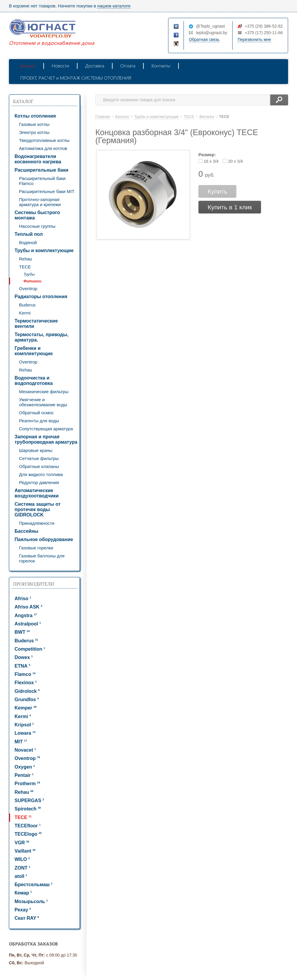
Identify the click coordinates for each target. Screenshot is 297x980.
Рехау (23, 910)
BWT (22, 632)
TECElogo (28, 834)
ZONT (22, 868)
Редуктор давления (39, 482)
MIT (21, 742)
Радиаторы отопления (41, 297)
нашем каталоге (114, 6)
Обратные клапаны (39, 466)
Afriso (23, 599)
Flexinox (26, 683)
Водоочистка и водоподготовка (34, 381)
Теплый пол (29, 234)
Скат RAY (27, 918)
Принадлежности (37, 523)
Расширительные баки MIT (47, 191)
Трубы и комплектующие (44, 250)
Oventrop (28, 289)
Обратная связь (204, 39)
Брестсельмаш (34, 885)
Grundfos (27, 700)
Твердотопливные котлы (44, 140)
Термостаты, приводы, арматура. (41, 337)
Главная (103, 117)
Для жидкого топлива (41, 474)
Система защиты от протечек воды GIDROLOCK (38, 509)
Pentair (24, 775)
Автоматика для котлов (43, 148)
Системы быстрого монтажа (37, 215)
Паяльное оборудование (44, 539)
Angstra (26, 615)
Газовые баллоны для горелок (42, 558)
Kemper (26, 708)
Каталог (28, 65)
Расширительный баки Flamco (42, 181)
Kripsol (24, 725)
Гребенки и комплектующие (34, 351)
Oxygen (25, 767)
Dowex (24, 657)
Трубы (29, 274)
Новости (60, 65)
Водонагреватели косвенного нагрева (38, 159)
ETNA (22, 666)
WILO (22, 859)
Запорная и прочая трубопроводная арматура (46, 439)
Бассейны (26, 531)
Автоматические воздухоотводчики (37, 493)
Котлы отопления (35, 116)
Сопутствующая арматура (46, 429)
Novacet (25, 750)
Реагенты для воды (39, 421)
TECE (25, 267)
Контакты (161, 65)
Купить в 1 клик (230, 207)
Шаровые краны (36, 450)
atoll (21, 876)
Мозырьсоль (31, 901)
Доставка (95, 65)
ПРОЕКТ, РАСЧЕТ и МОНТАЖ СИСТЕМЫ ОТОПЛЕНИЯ (76, 78)
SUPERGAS (29, 800)
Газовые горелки (36, 548)
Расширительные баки (41, 170)
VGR (22, 843)
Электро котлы (34, 132)
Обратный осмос (36, 413)
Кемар (23, 893)
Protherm (27, 784)
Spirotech (28, 809)
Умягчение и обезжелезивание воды (43, 402)
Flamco (25, 674)
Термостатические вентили (36, 324)
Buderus (27, 305)
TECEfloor (28, 826)
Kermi (25, 313)
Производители (34, 584)
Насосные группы (37, 226)
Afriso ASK (28, 607)
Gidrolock (27, 691)
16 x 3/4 (211, 161)
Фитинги (32, 281)
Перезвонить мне (254, 39)
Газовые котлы (34, 124)
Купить (217, 191)
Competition (30, 649)
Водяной (28, 242)
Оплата (128, 65)
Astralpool (28, 624)
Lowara (25, 733)
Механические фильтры (44, 392)
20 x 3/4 (236, 161)
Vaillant (25, 851)
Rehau (26, 259)
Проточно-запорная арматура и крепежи (40, 202)
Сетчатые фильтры (39, 458)
